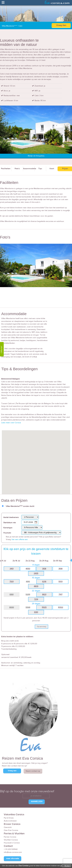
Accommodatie (29, 169)
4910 (28, 582)
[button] (36, 460)
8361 (12, 594)
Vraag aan (12, 771)
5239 (28, 594)
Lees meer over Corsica (11, 423)
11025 (44, 607)
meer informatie (13, 858)
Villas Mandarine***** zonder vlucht (20, 506)
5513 (60, 582)
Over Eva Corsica (11, 830)
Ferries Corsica (10, 837)
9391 (36, 612)
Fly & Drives (9, 818)
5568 (28, 607)
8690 (12, 607)
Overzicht (8, 827)
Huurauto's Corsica (12, 843)
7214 (36, 599)
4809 (36, 586)
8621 (44, 594)
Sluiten (67, 866)
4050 (28, 569)
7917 (61, 594)
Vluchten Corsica (11, 840)
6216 (44, 582)
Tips (40, 169)
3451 (12, 569)
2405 (36, 573)
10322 (61, 607)
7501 (12, 582)
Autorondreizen (10, 821)
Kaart (52, 169)
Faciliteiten (6, 169)
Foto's (17, 169)
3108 (44, 569)
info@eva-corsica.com (13, 852)
